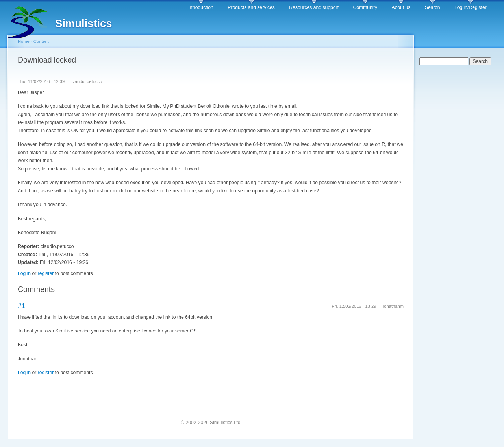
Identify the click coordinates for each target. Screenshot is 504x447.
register (46, 273)
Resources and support (314, 7)
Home (24, 41)
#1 (21, 306)
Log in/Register (471, 7)
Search (433, 7)
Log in (24, 273)
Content (41, 41)
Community (365, 7)
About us (401, 7)
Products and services (251, 7)
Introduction (201, 7)
